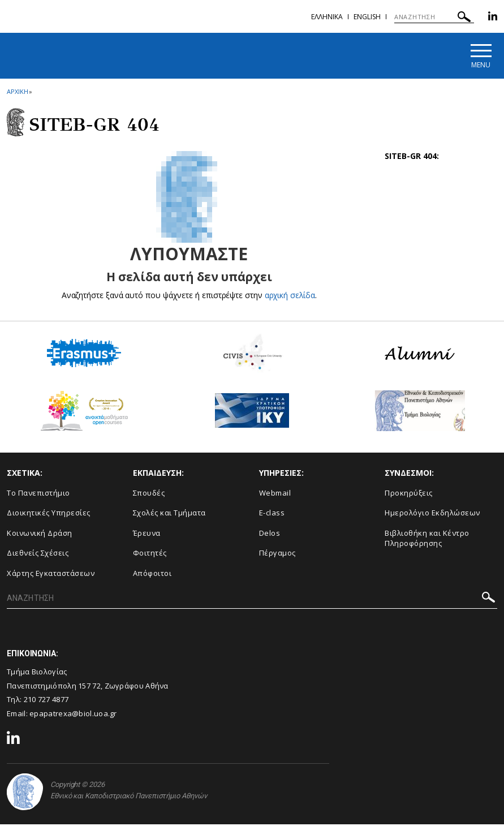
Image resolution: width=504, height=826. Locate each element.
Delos (270, 534)
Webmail (275, 494)
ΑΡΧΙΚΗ (17, 93)
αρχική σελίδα (290, 296)
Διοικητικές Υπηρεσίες (49, 514)
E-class (272, 514)
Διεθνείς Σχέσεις (38, 554)
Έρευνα (147, 534)
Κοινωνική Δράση (40, 534)
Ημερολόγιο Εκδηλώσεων (432, 514)
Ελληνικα (327, 17)
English (367, 17)
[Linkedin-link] (493, 18)
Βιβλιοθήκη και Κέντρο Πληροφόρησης (427, 539)
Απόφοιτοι (152, 574)
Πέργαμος (277, 554)
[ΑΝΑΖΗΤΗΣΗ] (434, 17)
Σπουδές (149, 494)
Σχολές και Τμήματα (169, 514)
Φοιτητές (150, 554)
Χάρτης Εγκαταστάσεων (51, 574)
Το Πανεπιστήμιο (38, 494)
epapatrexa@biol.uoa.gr (73, 715)
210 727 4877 (46, 701)
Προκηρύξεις (409, 494)
